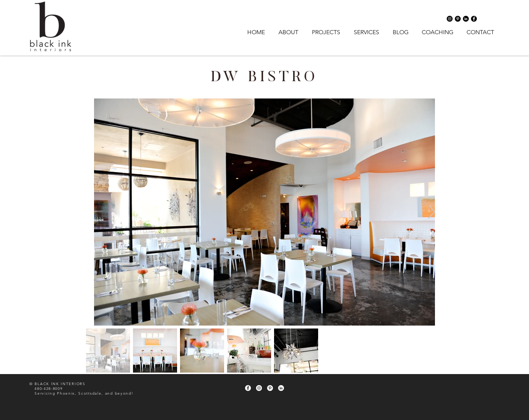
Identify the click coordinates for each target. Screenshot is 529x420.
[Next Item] (432, 212)
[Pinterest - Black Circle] (458, 19)
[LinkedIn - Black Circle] (466, 19)
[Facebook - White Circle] (248, 388)
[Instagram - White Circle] (259, 388)
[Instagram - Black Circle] (450, 19)
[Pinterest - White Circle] (270, 388)
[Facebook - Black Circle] (474, 19)
